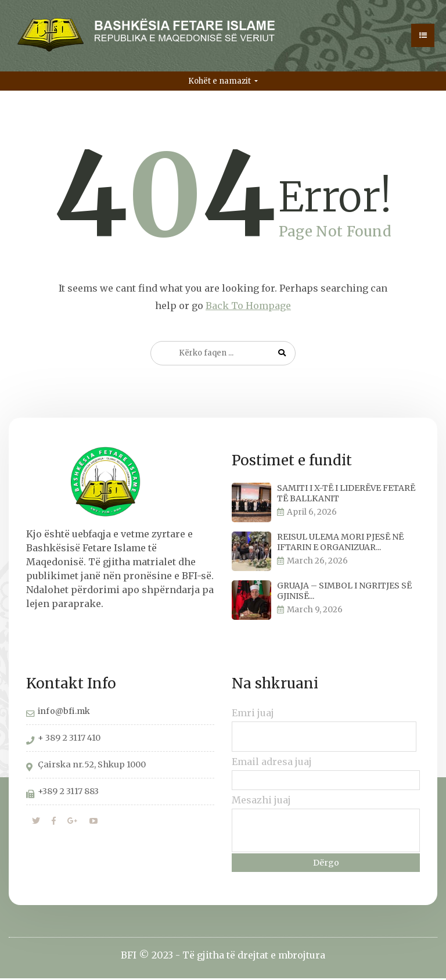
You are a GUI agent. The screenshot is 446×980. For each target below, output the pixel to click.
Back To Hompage (248, 307)
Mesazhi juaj (261, 802)
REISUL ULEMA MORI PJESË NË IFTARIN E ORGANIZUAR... (340, 544)
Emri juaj (253, 715)
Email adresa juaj (272, 763)
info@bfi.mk (64, 713)
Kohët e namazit (220, 83)
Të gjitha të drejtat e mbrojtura (254, 957)
